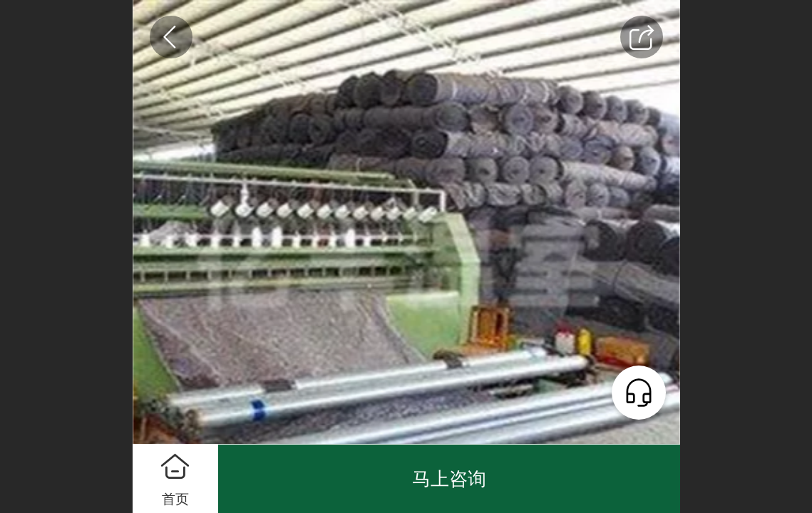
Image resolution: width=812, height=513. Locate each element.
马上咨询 (449, 479)
